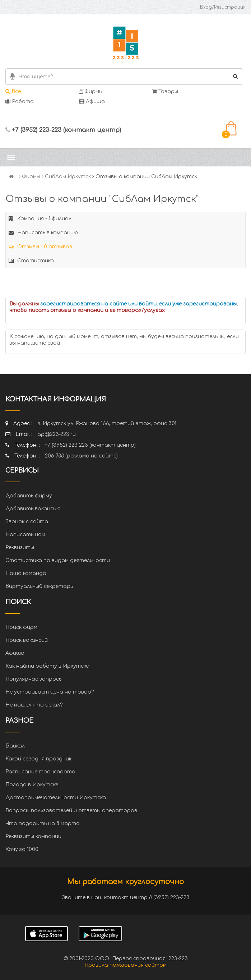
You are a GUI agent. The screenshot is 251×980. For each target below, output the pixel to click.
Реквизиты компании (33, 836)
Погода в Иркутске (32, 785)
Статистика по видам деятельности (58, 560)
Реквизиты (20, 547)
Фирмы (91, 91)
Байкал (15, 746)
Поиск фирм (21, 627)
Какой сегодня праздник (38, 759)
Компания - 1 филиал (40, 219)
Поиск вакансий (27, 640)
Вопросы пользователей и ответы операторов (71, 811)
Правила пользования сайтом (125, 965)
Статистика (31, 261)
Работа (20, 102)
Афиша (92, 102)
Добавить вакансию (33, 509)
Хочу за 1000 (22, 849)
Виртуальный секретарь (39, 586)
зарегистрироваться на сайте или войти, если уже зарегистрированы (138, 304)
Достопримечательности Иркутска (56, 798)
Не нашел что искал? (34, 705)
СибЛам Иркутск (68, 177)
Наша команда (26, 573)
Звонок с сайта (27, 522)
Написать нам (25, 535)
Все (13, 91)
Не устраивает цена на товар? (50, 692)
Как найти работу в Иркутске (47, 666)
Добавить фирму (29, 496)
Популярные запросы (34, 679)
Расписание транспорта (40, 772)
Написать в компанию (43, 233)
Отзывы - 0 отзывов (40, 247)
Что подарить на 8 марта (43, 823)
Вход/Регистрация (223, 7)
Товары (165, 91)
